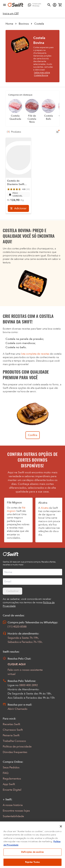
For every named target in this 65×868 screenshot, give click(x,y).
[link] (11, 14)
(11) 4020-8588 (17, 627)
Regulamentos (12, 779)
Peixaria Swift (11, 735)
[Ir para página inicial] (16, 5)
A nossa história (13, 805)
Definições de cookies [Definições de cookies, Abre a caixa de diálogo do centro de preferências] (32, 856)
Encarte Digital (12, 790)
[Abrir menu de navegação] (5, 5)
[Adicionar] (18, 208)
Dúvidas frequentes (15, 752)
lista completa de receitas (35, 354)
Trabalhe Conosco (14, 741)
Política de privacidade (17, 747)
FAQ (6, 773)
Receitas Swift (11, 724)
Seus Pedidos (11, 767)
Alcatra (45, 508)
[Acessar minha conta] (55, 5)
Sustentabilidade (13, 816)
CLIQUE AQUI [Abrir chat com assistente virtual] (17, 664)
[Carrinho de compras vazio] (60, 5)
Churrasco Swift (13, 730)
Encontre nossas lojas (16, 811)
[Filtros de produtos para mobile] (57, 132)
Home (9, 24)
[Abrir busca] (49, 5)
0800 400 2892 (29, 685)
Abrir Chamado (18, 709)
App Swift (9, 784)
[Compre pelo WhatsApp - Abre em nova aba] (35, 5)
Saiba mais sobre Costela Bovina (42, 74)
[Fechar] (61, 831)
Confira (33, 435)
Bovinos (24, 24)
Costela (39, 24)
